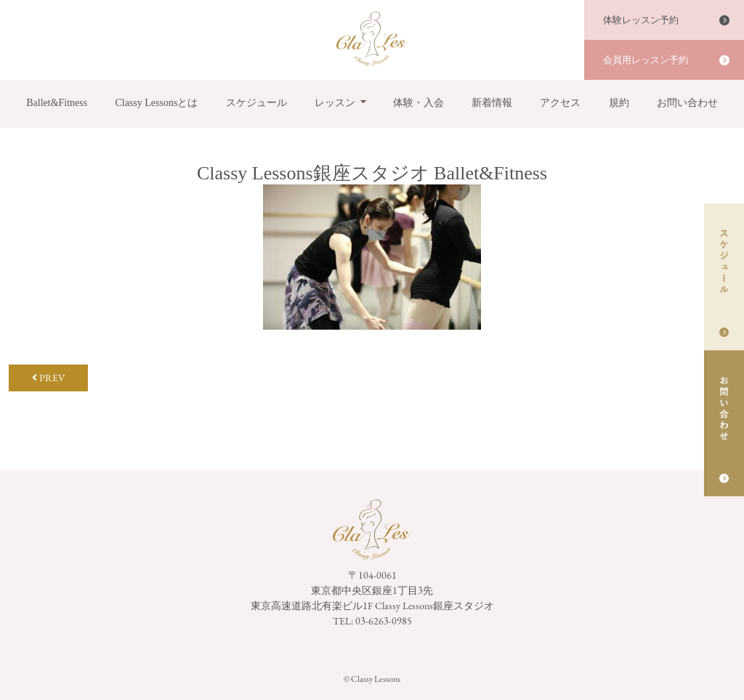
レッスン (335, 103)
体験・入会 (418, 103)
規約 (619, 103)
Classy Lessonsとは (156, 103)
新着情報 (492, 103)
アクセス (560, 103)
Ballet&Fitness (57, 103)
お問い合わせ (687, 103)
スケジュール (256, 103)
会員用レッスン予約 (646, 60)
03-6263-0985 (384, 621)
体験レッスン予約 (641, 20)
